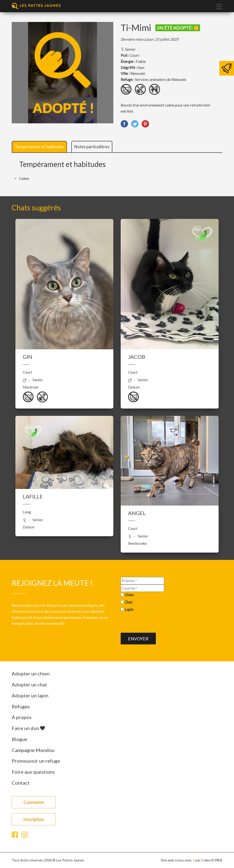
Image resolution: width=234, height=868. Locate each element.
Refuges (21, 706)
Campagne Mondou (33, 750)
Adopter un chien (31, 673)
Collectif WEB (212, 860)
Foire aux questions (33, 772)
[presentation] (158, 623)
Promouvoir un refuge (36, 761)
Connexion (34, 802)
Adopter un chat (29, 684)
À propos (22, 717)
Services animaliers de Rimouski (161, 79)
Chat (128, 602)
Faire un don (28, 728)
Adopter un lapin (30, 695)
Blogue (20, 739)
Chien (129, 595)
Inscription (34, 819)
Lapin (129, 609)
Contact (21, 783)
